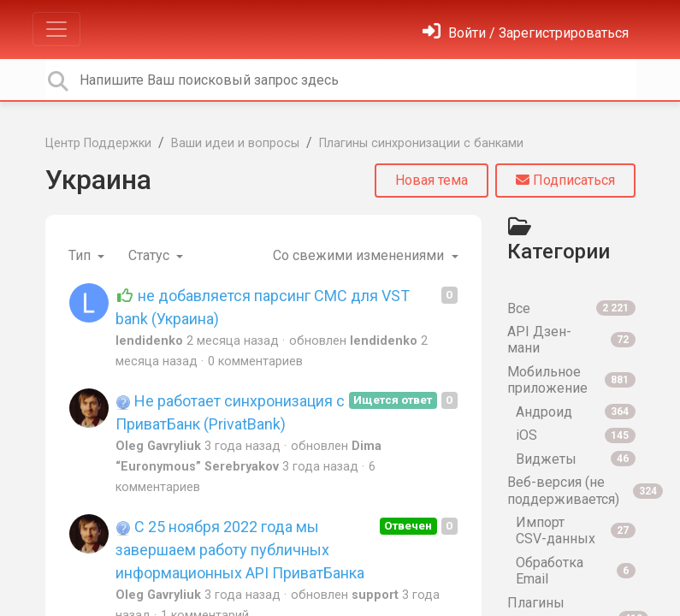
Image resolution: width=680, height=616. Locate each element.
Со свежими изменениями (360, 255)
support (375, 595)
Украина (98, 180)
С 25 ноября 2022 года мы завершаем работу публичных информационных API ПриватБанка (240, 550)
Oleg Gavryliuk (158, 446)
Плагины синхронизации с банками (421, 143)
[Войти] (526, 33)
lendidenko (149, 341)
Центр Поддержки (98, 143)
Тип (81, 255)
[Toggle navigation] (56, 29)
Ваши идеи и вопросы (235, 143)
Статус (151, 255)
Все (571, 308)
